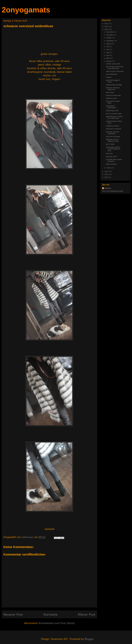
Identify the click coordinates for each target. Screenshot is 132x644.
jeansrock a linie (111, 157)
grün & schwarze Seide (114, 114)
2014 (106, 171)
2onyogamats (26, 10)
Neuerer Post (13, 614)
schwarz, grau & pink (113, 64)
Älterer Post (86, 614)
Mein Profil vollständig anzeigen (113, 191)
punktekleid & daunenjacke (111, 107)
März (108, 58)
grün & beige (110, 144)
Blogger (89, 639)
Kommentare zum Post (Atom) (57, 623)
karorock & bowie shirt (113, 95)
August (109, 44)
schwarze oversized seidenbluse (113, 133)
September (110, 41)
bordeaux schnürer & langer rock (113, 89)
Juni (108, 50)
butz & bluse (110, 92)
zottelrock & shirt (111, 98)
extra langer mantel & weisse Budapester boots (113, 149)
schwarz (109, 77)
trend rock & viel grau (113, 137)
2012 (106, 177)
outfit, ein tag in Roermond (115, 71)
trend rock (109, 154)
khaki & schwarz (111, 164)
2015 (106, 29)
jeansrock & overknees (114, 129)
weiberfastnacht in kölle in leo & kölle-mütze (115, 117)
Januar (109, 168)
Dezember (110, 32)
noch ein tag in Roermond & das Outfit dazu (115, 68)
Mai (108, 52)
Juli (108, 47)
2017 (106, 24)
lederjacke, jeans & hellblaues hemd (112, 140)
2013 (106, 174)
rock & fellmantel (111, 74)
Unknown (108, 188)
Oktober (109, 38)
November (110, 35)
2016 (106, 27)
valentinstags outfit (112, 111)
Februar (109, 61)
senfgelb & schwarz (112, 126)
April (108, 55)
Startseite (50, 614)
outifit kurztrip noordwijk (114, 85)
